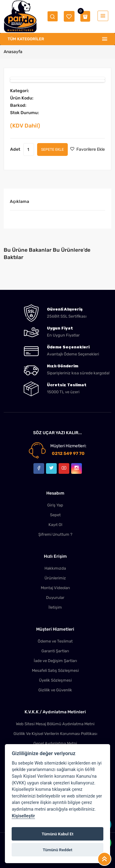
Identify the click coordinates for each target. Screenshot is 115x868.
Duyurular (55, 598)
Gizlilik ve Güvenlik (55, 690)
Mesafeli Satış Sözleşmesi (55, 670)
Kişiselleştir (23, 816)
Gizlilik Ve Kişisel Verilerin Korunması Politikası (55, 734)
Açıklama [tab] (19, 202)
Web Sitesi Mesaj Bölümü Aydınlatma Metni (55, 724)
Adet (15, 149)
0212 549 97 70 (68, 454)
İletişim (55, 607)
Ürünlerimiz (55, 578)
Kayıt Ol (55, 525)
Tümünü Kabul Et (58, 834)
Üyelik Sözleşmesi (55, 680)
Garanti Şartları (55, 651)
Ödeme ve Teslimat (55, 641)
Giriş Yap (55, 505)
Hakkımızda (55, 568)
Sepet (55, 515)
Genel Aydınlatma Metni (55, 743)
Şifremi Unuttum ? (55, 534)
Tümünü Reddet (57, 850)
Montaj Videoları (55, 588)
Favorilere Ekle (88, 149)
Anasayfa (13, 52)
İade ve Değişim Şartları (55, 661)
